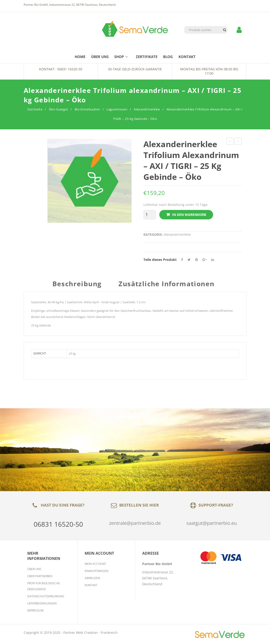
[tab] (79, 286)
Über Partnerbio (40, 576)
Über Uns (34, 569)
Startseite (35, 109)
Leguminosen (117, 109)
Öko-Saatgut (59, 109)
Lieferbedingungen (42, 603)
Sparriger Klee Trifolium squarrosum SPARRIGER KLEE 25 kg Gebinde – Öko (238, 142)
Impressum (35, 610)
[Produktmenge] (148, 215)
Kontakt (91, 585)
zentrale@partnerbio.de (135, 523)
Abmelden (92, 578)
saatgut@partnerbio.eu (212, 523)
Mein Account (95, 564)
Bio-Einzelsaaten (87, 109)
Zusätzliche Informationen (166, 284)
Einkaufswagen (96, 571)
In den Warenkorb (189, 215)
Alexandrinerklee (147, 109)
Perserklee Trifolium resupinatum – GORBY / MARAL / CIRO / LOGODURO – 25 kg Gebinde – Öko (230, 142)
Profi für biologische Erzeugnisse (44, 586)
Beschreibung (77, 284)
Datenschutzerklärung (46, 596)
